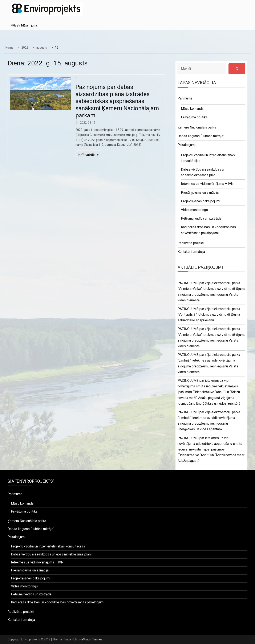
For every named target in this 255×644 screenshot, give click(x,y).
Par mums (185, 98)
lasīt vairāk (86, 155)
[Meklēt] (237, 69)
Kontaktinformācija (191, 252)
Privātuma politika (194, 117)
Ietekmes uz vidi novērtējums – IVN (207, 184)
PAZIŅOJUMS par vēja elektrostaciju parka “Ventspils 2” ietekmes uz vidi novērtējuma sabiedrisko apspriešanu (209, 315)
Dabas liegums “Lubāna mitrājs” (201, 136)
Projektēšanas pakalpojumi (201, 201)
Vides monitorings (194, 210)
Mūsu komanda (192, 109)
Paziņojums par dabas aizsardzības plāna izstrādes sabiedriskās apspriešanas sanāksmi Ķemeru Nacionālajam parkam (117, 101)
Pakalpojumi (187, 145)
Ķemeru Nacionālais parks (197, 127)
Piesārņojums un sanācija (200, 193)
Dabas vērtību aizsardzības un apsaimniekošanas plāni (51, 554)
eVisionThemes (92, 639)
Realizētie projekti (191, 243)
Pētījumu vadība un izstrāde (201, 218)
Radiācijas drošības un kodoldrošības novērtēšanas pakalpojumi (58, 602)
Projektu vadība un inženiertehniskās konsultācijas (48, 546)
